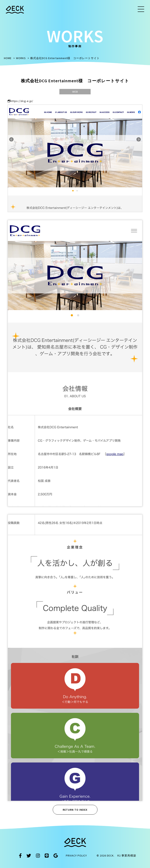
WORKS (21, 58)
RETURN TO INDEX (75, 810)
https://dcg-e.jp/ (20, 101)
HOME (8, 58)
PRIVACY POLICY (76, 856)
